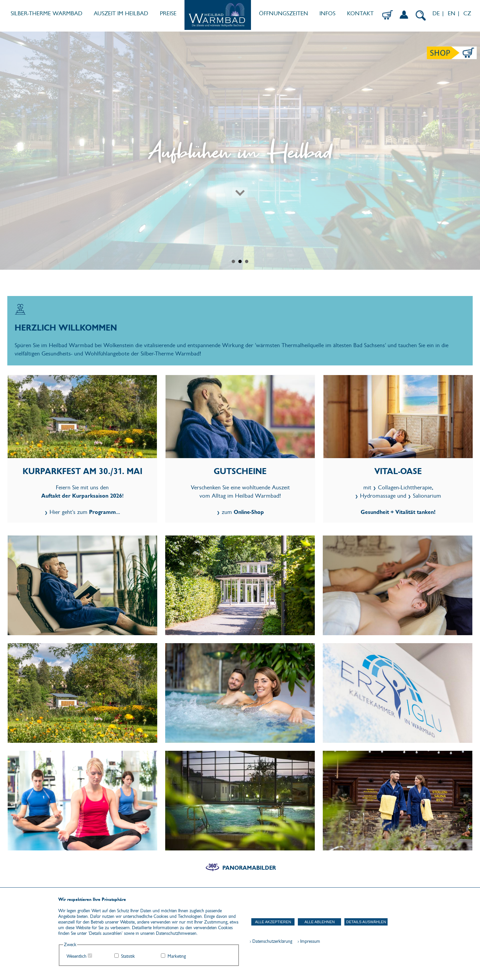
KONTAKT (360, 13)
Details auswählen (366, 922)
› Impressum (307, 941)
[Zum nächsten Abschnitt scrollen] (240, 167)
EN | (454, 13)
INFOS (327, 13)
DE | (438, 13)
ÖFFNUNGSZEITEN (284, 13)
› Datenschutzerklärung (271, 941)
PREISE (168, 13)
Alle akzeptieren (273, 922)
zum (243, 512)
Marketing (177, 956)
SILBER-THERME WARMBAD (47, 13)
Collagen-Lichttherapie (405, 488)
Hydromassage (378, 496)
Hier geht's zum (83, 512)
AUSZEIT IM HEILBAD (121, 13)
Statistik (128, 956)
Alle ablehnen (320, 922)
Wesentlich (76, 956)
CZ (468, 13)
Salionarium (427, 496)
